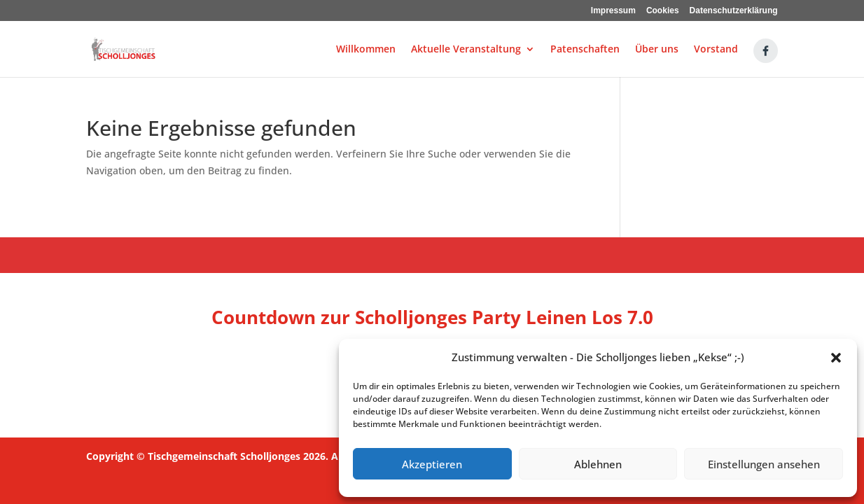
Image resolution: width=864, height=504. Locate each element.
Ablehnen (598, 464)
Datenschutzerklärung (734, 11)
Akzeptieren (432, 464)
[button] (836, 358)
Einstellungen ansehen (764, 464)
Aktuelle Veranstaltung (466, 50)
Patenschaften (585, 50)
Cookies (663, 11)
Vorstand (716, 50)
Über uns (657, 50)
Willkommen (366, 50)
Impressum (613, 11)
